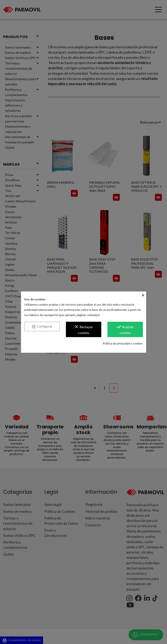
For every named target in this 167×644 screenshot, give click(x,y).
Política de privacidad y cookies (123, 344)
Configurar (42, 327)
